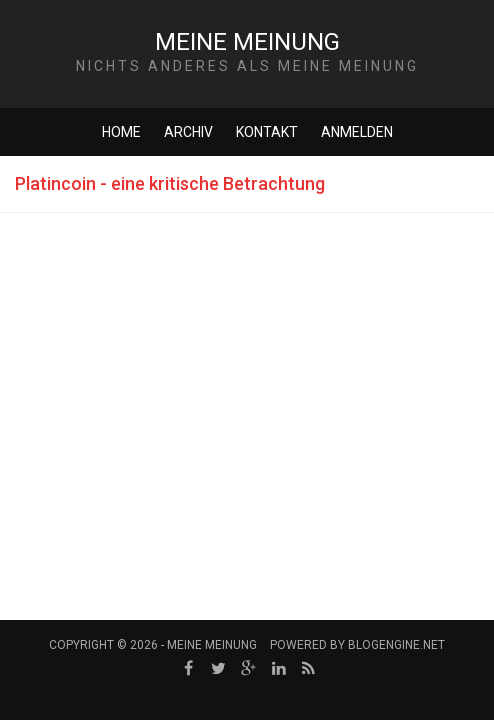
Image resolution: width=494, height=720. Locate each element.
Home (121, 132)
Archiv (188, 132)
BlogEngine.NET (396, 645)
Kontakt (267, 132)
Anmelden (357, 132)
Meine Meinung (247, 42)
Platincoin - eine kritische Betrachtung (170, 183)
